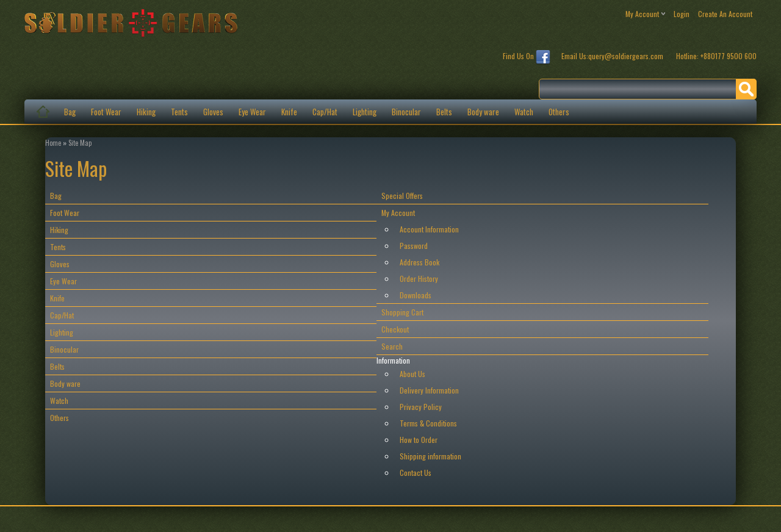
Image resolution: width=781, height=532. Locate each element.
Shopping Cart (402, 312)
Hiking (146, 112)
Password (414, 246)
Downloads (416, 295)
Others (559, 112)
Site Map (80, 143)
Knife (289, 112)
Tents (179, 112)
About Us (412, 374)
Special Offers (402, 196)
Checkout (395, 329)
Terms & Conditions (428, 423)
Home (53, 143)
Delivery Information (429, 390)
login (682, 14)
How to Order (419, 440)
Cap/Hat (325, 112)
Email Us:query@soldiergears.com (613, 56)
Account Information (429, 229)
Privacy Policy (421, 407)
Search (392, 346)
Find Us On (527, 57)
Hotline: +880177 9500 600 (716, 56)
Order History (419, 279)
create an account (725, 14)
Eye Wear (252, 112)
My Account (398, 213)
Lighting (365, 112)
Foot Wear (106, 112)
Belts (444, 112)
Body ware (483, 112)
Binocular (406, 112)
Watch (524, 112)
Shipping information (430, 456)
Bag (70, 112)
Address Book (419, 262)
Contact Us (416, 473)
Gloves (213, 112)
